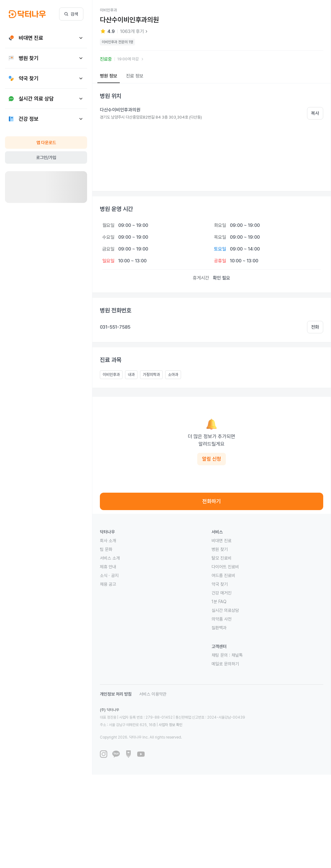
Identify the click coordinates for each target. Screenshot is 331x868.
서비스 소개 (110, 558)
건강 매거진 (221, 593)
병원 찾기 (220, 549)
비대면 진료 (221, 541)
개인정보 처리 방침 (116, 694)
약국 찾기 (220, 584)
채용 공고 (108, 584)
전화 (315, 327)
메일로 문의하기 (225, 664)
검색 (71, 14)
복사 (315, 113)
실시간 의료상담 (225, 610)
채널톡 (237, 655)
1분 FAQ (219, 602)
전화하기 (212, 501)
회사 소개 (108, 541)
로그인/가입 (46, 157)
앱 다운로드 (46, 143)
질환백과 (219, 628)
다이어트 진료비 (225, 567)
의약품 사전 (221, 619)
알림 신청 (212, 459)
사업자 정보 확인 (170, 725)
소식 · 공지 (109, 575)
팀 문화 (106, 549)
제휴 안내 (108, 567)
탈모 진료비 (221, 558)
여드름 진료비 (223, 575)
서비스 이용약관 (153, 694)
